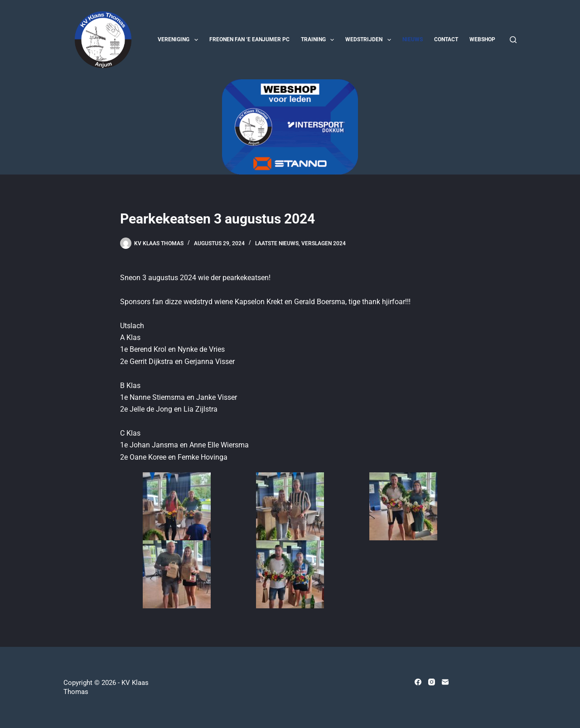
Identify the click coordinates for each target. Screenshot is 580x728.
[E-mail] (445, 682)
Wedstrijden (370, 40)
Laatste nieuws (277, 243)
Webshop (482, 39)
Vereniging (179, 40)
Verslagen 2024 (324, 243)
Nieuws (413, 39)
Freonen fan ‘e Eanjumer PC (249, 39)
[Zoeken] (513, 40)
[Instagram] (432, 682)
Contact (446, 39)
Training (319, 40)
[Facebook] (418, 682)
